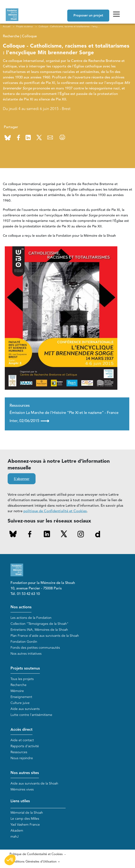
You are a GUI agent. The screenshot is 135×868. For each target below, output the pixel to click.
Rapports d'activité (25, 746)
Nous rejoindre (22, 758)
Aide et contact (22, 740)
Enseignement (21, 697)
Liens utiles (20, 801)
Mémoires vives (22, 789)
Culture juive (20, 703)
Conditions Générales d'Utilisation (33, 862)
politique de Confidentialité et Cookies (55, 511)
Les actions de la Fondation (31, 618)
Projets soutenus (25, 668)
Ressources (19, 752)
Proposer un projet (88, 16)
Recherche (18, 685)
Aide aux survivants (25, 709)
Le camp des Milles (25, 819)
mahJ (15, 837)
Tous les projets (22, 679)
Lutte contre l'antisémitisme (31, 715)
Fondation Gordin (24, 642)
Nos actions (21, 607)
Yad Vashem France (25, 825)
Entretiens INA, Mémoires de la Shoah (39, 630)
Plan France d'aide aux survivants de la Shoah (45, 636)
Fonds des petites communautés (35, 648)
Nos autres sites (25, 773)
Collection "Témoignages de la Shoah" (39, 624)
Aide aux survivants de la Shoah (34, 783)
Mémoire (17, 691)
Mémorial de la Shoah (27, 813)
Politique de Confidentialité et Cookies (36, 854)
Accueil (7, 27)
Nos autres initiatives (26, 654)
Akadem (17, 831)
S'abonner (22, 479)
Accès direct (21, 730)
